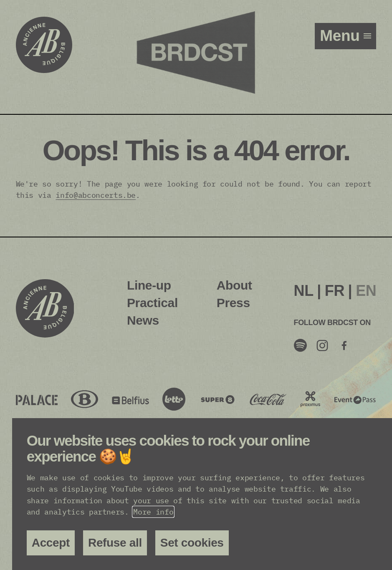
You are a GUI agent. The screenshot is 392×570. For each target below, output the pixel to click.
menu (342, 36)
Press (233, 303)
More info (153, 512)
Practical (152, 303)
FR (335, 291)
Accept (51, 543)
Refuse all (115, 543)
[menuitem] (304, 291)
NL (304, 291)
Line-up (149, 285)
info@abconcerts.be (96, 195)
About (234, 285)
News (143, 320)
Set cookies (192, 543)
